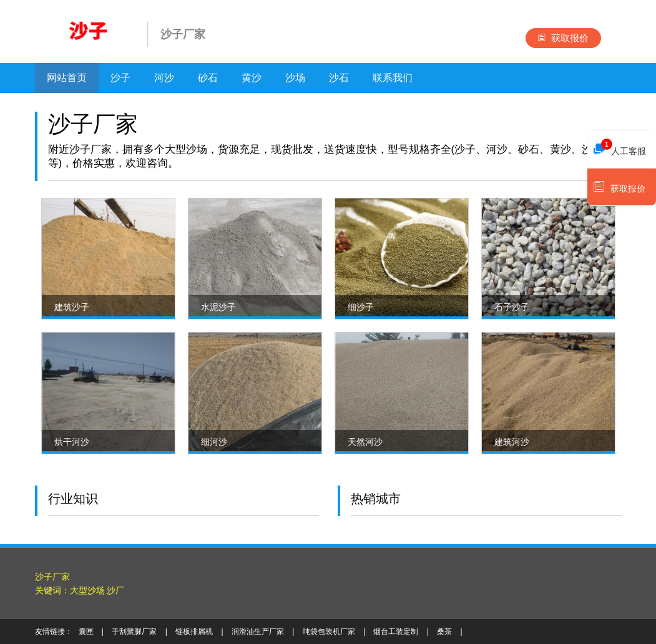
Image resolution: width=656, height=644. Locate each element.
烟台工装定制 (396, 632)
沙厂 (115, 590)
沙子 (120, 78)
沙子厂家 (52, 577)
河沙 (164, 78)
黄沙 (252, 78)
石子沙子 (512, 307)
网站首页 (67, 78)
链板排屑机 (194, 632)
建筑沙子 (72, 307)
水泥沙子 (218, 307)
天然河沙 (365, 442)
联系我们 (393, 78)
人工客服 (620, 148)
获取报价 (563, 38)
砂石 (208, 78)
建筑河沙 (512, 442)
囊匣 (86, 632)
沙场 (295, 78)
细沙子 (361, 307)
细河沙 (214, 442)
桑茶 (444, 632)
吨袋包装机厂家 (329, 632)
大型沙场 (87, 590)
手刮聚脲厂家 (134, 632)
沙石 (339, 78)
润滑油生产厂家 (258, 632)
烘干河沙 (72, 442)
